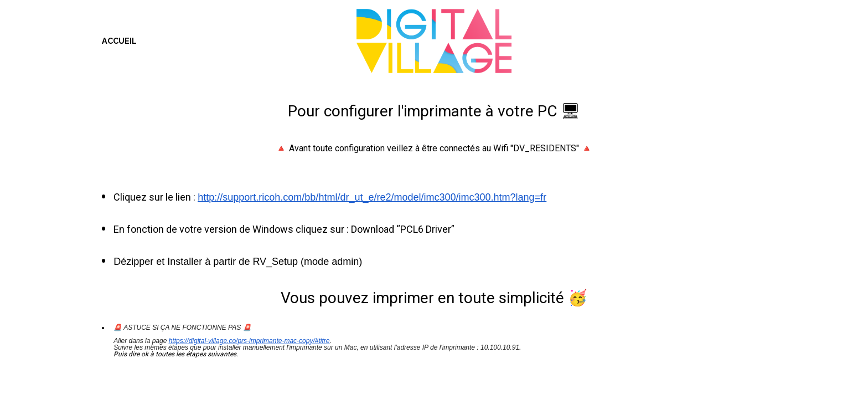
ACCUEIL (119, 41)
